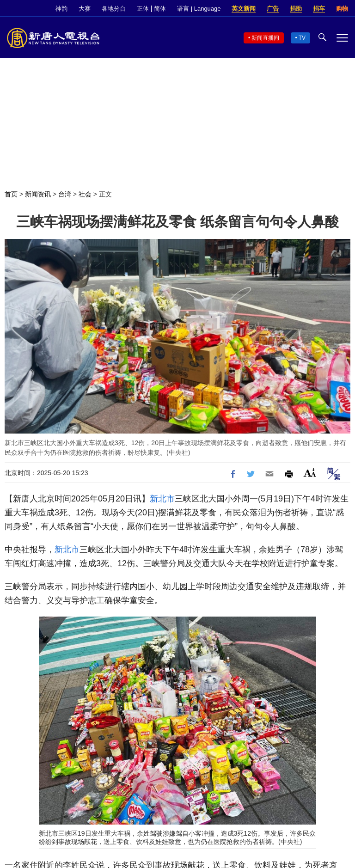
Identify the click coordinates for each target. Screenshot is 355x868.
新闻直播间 (265, 38)
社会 (85, 194)
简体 (160, 9)
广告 (273, 9)
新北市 (162, 499)
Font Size (310, 473)
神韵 (61, 9)
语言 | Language (199, 9)
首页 (11, 194)
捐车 (319, 9)
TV (302, 38)
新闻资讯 (38, 194)
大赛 (85, 9)
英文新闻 (244, 9)
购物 (342, 9)
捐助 (296, 9)
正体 (143, 9)
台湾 (65, 194)
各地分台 (114, 9)
